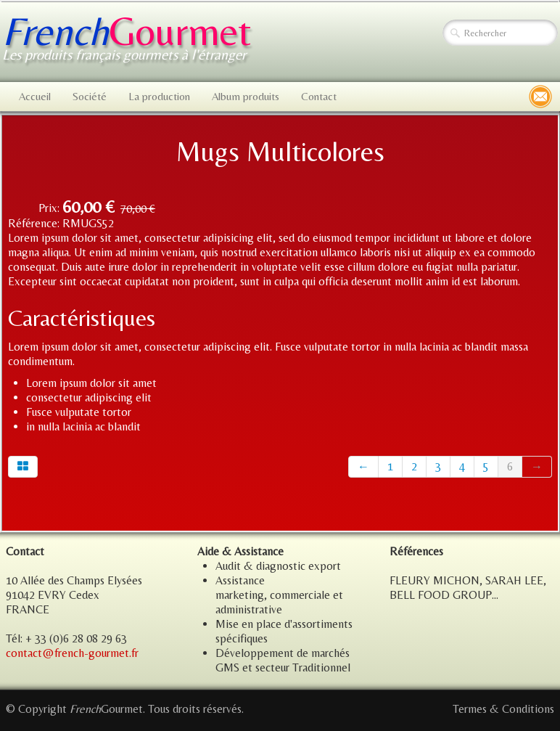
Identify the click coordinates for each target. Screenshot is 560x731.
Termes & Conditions (503, 709)
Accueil (35, 96)
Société (90, 96)
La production (159, 96)
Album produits (246, 96)
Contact (319, 96)
